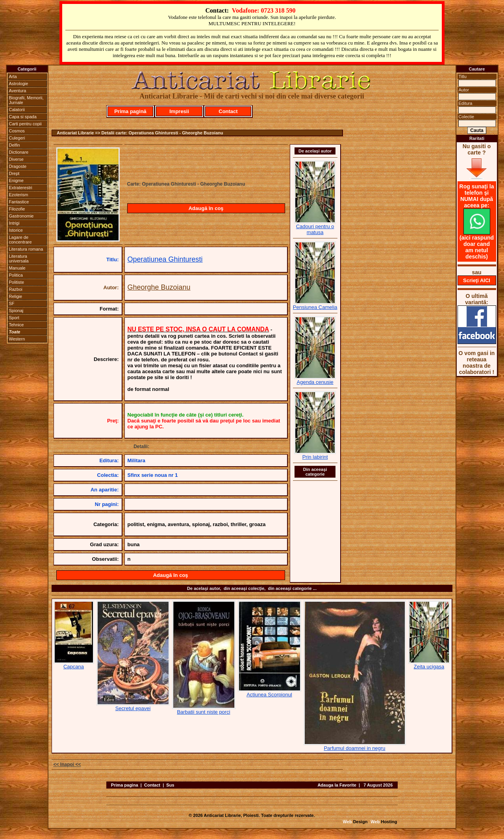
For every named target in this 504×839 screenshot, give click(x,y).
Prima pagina (125, 785)
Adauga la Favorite (337, 785)
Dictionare (19, 152)
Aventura (18, 91)
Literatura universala (19, 259)
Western (17, 339)
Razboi (16, 289)
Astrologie (19, 84)
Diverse (16, 159)
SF (12, 303)
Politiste (17, 282)
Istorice (16, 230)
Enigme (16, 180)
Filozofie (17, 209)
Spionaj (16, 311)
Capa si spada (23, 117)
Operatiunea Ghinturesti (165, 259)
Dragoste (18, 166)
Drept (14, 173)
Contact (228, 111)
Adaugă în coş (206, 208)
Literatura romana (26, 249)
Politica (16, 275)
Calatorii (17, 110)
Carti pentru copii (25, 124)
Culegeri (17, 138)
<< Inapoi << (67, 765)
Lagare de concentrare (20, 240)
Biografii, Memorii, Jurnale (26, 100)
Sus (170, 785)
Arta (13, 76)
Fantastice (19, 202)
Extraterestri (21, 188)
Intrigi (14, 223)
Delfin (15, 145)
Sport (14, 318)
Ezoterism (19, 195)
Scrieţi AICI (477, 280)
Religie (16, 296)
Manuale (17, 268)
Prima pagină (130, 111)
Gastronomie (21, 216)
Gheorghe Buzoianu (159, 287)
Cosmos (17, 131)
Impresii (179, 111)
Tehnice (17, 325)
